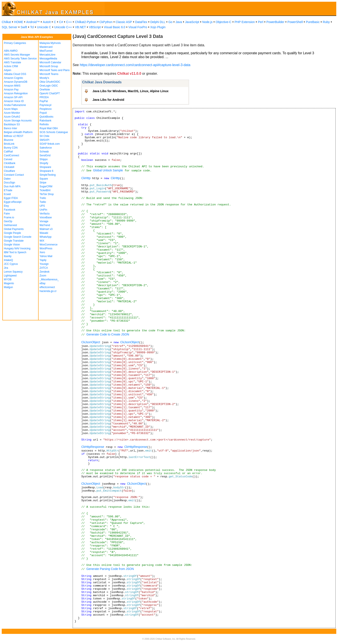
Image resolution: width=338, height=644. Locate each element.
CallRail (8, 152)
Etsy (6, 206)
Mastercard (46, 47)
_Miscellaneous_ (49, 279)
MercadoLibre (48, 55)
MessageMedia (48, 59)
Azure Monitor (12, 113)
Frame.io (9, 217)
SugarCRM (46, 186)
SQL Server (10, 27)
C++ (69, 22)
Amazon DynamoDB (16, 82)
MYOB (8, 279)
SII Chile (45, 136)
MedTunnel (46, 51)
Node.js (207, 22)
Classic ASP (124, 22)
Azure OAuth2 (12, 117)
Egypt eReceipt (13, 202)
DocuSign (9, 183)
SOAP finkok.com (50, 144)
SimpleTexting (48, 175)
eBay (43, 283)
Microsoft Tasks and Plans (55, 70)
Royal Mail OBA (49, 128)
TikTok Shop (47, 194)
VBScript (95, 27)
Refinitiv (44, 124)
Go (170, 22)
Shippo (44, 159)
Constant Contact (14, 175)
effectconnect (47, 287)
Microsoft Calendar (51, 62)
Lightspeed (10, 276)
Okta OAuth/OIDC (50, 82)
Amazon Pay (11, 90)
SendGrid (45, 155)
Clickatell (9, 167)
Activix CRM (11, 66)
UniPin (43, 210)
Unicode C (44, 27)
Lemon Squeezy (13, 272)
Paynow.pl (46, 105)
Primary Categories (15, 43)
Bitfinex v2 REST (14, 136)
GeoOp (8, 221)
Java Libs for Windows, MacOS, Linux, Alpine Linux (131, 91)
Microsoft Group (49, 66)
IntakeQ (8, 260)
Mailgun (8, 287)
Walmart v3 (46, 229)
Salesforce (46, 148)
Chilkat (6, 22)
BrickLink (9, 144)
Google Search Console (18, 237)
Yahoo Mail (46, 256)
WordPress (46, 248)
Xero (42, 252)
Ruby (326, 22)
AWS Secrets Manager (17, 55)
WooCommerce (49, 245)
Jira (6, 268)
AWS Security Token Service (20, 59)
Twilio (43, 202)
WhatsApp (46, 237)
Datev (7, 179)
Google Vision (12, 245)
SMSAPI (45, 140)
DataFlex (141, 22)
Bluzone (9, 140)
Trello (43, 198)
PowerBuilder (275, 22)
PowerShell (295, 22)
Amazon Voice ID (14, 101)
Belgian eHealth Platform (18, 132)
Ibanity (8, 256)
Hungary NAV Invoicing (17, 248)
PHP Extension (245, 22)
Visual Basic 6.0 (115, 27)
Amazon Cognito (13, 78)
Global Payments (14, 229)
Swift (24, 27)
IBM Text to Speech (15, 252)
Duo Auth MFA (12, 186)
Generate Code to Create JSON (108, 334)
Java (179, 22)
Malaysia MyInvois (50, 43)
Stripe (43, 183)
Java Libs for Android (108, 100)
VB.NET (81, 27)
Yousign (44, 264)
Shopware (45, 167)
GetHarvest (10, 225)
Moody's (44, 78)
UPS (42, 206)
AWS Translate (13, 62)
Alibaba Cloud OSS (15, 74)
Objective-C (223, 22)
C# (61, 22)
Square (44, 179)
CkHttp (86, 178)
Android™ (33, 22)
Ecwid (7, 194)
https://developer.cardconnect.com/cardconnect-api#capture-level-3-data (135, 65)
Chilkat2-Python (86, 22)
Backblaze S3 (12, 124)
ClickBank (10, 163)
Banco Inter (10, 128)
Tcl (32, 27)
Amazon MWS (12, 86)
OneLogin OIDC (49, 86)
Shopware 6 (47, 171)
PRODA (44, 97)
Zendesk (45, 272)
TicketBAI (45, 190)
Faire (7, 214)
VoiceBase (46, 217)
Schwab (44, 152)
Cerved (8, 159)
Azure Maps (11, 109)
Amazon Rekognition (16, 93)
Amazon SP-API (13, 97)
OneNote (45, 90)
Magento (9, 283)
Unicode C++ (63, 27)
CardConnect (12, 155)
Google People (12, 233)
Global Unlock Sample (108, 170)
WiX (42, 241)
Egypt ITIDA (11, 198)
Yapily (43, 260)
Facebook (10, 210)
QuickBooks (47, 117)
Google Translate (14, 241)
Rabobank (46, 121)
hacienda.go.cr (48, 291)
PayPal (44, 101)
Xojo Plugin (158, 27)
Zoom (43, 276)
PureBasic (313, 22)
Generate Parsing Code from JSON (110, 569)
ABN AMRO (11, 51)
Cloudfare (9, 171)
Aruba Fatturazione (15, 105)
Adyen (8, 70)
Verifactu (45, 214)
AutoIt (47, 22)
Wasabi (44, 233)
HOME (19, 22)
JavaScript (192, 22)
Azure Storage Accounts (18, 121)
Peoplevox (46, 109)
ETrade (8, 190)
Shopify (44, 163)
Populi (43, 113)
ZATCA (44, 268)
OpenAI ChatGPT (50, 93)
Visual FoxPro (138, 27)
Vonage (44, 221)
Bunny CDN (11, 148)
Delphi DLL (158, 22)
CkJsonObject (91, 342)
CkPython (106, 22)
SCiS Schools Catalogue (54, 132)
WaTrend (45, 225)
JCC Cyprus (11, 264)
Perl (261, 22)
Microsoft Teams (49, 74)
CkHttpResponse (93, 447)
